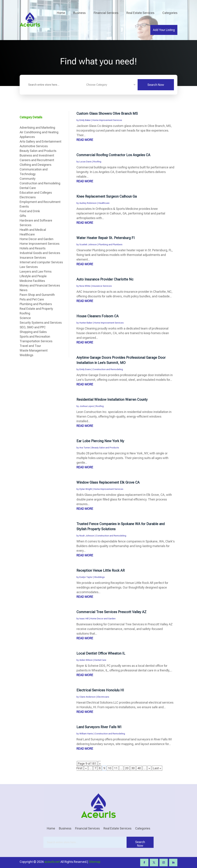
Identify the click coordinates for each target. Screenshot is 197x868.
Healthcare (104, 203)
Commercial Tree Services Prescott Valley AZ (111, 612)
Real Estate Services (140, 13)
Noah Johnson (87, 536)
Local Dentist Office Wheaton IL (101, 653)
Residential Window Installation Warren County (112, 400)
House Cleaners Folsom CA (98, 316)
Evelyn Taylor (86, 577)
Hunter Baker (86, 323)
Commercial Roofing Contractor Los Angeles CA (113, 155)
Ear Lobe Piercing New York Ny (100, 441)
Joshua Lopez (87, 406)
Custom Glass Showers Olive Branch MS (107, 114)
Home (61, 13)
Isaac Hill (84, 619)
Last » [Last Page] (157, 768)
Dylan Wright (86, 489)
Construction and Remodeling (108, 369)
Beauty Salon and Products (105, 448)
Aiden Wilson (86, 660)
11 (116, 768)
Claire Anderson (87, 697)
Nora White (85, 286)
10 (110, 768)
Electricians (103, 697)
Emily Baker (85, 120)
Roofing (97, 162)
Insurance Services (102, 286)
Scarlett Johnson (88, 244)
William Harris (86, 734)
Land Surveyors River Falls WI (99, 727)
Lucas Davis (85, 162)
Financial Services (106, 13)
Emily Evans (85, 369)
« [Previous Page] (86, 768)
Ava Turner (85, 448)
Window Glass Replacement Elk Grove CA (108, 482)
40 (139, 768)
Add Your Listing (164, 30)
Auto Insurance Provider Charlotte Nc (105, 279)
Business (79, 13)
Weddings (99, 577)
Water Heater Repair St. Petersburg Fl (105, 238)
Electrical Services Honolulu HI (100, 690)
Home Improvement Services (107, 120)
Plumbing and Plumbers (110, 244)
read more (85, 140)
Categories (170, 13)
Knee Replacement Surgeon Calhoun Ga (107, 196)
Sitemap (95, 862)
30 (133, 768)
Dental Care (100, 660)
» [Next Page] (149, 768)
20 (127, 768)
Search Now (156, 85)
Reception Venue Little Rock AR (101, 570)
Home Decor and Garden (103, 619)
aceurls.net (52, 862)
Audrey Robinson (88, 203)
